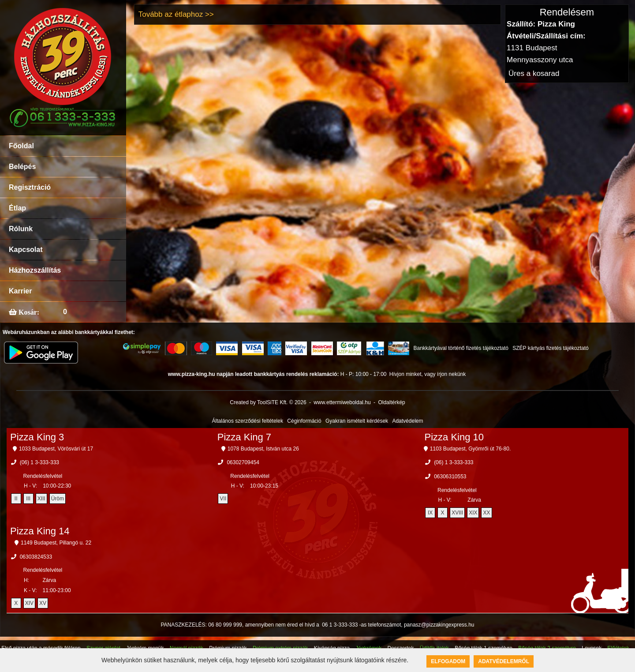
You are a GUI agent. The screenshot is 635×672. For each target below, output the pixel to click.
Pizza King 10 (454, 437)
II (16, 499)
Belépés (22, 167)
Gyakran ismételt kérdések (357, 421)
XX (486, 513)
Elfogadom (448, 661)
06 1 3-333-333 (340, 625)
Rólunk (21, 229)
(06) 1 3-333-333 (39, 462)
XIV (29, 603)
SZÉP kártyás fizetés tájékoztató (551, 348)
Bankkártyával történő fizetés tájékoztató (461, 348)
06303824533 (36, 557)
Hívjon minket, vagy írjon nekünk (428, 374)
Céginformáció (304, 421)
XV (43, 603)
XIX (473, 513)
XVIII (457, 513)
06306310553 (450, 477)
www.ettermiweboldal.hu (342, 402)
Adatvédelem (407, 421)
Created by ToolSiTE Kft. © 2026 (268, 402)
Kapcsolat (26, 250)
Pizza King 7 (244, 437)
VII (223, 499)
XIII (41, 499)
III (28, 499)
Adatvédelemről (504, 661)
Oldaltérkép (391, 402)
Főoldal (21, 146)
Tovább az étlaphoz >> (176, 14)
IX (430, 513)
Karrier (20, 291)
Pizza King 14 (40, 531)
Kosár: (28, 312)
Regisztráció (30, 187)
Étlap (17, 208)
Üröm (58, 499)
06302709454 (243, 462)
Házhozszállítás (35, 270)
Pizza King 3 (37, 437)
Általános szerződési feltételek (248, 421)
